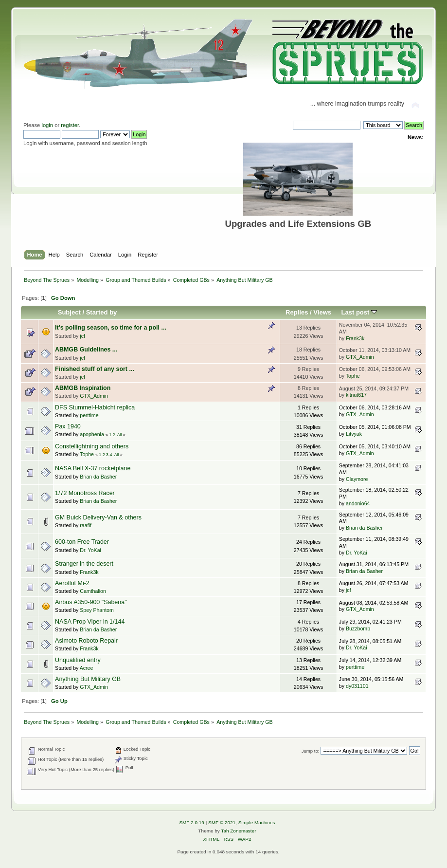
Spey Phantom (97, 610)
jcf (82, 336)
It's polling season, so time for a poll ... (111, 328)
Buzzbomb (358, 628)
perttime (89, 415)
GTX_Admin (360, 357)
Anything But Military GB (88, 679)
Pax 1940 (68, 426)
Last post (359, 312)
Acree (87, 668)
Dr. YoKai (90, 550)
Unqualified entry (78, 660)
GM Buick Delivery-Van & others (98, 517)
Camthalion (93, 591)
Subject (69, 312)
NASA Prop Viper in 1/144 (90, 622)
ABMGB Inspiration (83, 388)
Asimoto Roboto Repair (86, 641)
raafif (86, 525)
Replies (297, 312)
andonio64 (358, 503)
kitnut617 (356, 395)
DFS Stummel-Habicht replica (95, 407)
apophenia (92, 434)
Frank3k (355, 338)
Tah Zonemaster (238, 831)
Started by (102, 312)
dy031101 (357, 686)
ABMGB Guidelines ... (86, 350)
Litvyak (354, 434)
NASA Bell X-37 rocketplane (93, 468)
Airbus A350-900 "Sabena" (91, 602)
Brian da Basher (98, 477)
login (47, 125)
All (120, 435)
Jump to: (311, 751)
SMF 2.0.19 (192, 822)
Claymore (357, 479)
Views (322, 312)
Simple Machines (257, 822)
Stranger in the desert (84, 564)
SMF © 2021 (222, 822)
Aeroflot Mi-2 (72, 583)
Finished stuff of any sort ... (95, 369)
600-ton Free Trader (82, 542)
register (70, 125)
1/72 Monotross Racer (85, 493)
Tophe (353, 376)
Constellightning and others (92, 446)
